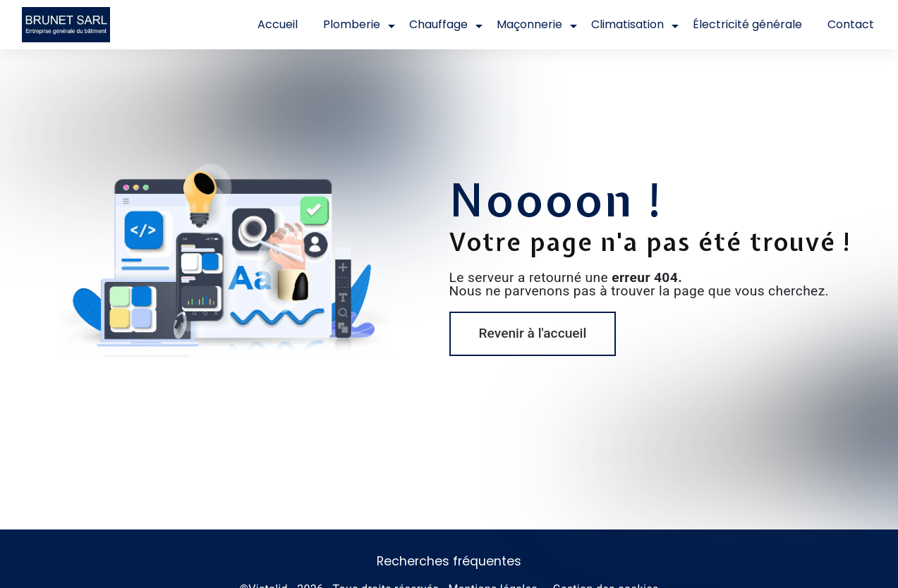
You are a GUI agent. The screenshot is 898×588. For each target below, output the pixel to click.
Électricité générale (747, 24)
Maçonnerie (529, 24)
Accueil (278, 24)
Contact (851, 24)
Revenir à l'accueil (533, 333)
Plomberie (352, 24)
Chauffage (438, 24)
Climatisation (627, 24)
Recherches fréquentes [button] (449, 561)
